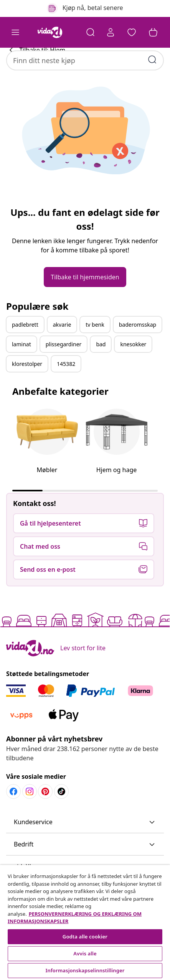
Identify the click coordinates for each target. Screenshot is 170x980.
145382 (66, 388)
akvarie (62, 348)
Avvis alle (85, 953)
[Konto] (110, 32)
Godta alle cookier (85, 937)
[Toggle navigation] (15, 32)
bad (101, 368)
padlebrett (25, 348)
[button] (132, 32)
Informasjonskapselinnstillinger (85, 970)
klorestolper (27, 388)
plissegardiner (64, 368)
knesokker (133, 368)
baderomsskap (138, 348)
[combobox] (85, 56)
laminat (21, 368)
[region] (85, 922)
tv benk (95, 348)
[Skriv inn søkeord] (152, 55)
